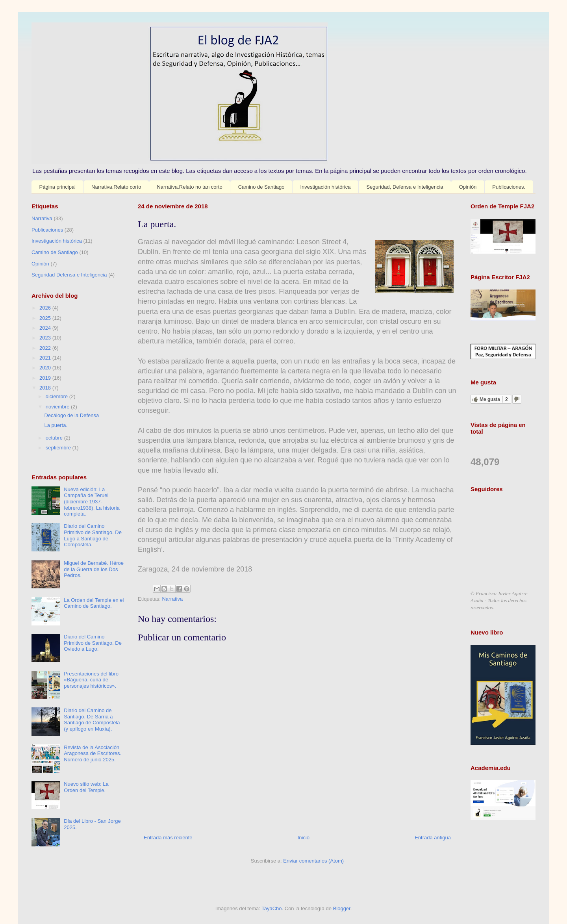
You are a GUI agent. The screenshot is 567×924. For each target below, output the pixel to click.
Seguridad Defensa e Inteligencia (69, 275)
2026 (46, 308)
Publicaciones (47, 230)
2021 (46, 358)
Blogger (342, 908)
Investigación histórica (325, 187)
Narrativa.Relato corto (116, 187)
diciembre (57, 396)
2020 (46, 368)
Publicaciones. (509, 187)
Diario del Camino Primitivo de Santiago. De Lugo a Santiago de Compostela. (93, 535)
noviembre (58, 407)
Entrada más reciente (168, 838)
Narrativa (172, 599)
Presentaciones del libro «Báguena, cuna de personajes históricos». (91, 680)
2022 (46, 348)
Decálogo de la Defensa (71, 415)
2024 (46, 328)
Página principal (58, 187)
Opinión (468, 187)
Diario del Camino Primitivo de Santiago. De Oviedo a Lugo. (93, 643)
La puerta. (56, 425)
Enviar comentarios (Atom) (313, 861)
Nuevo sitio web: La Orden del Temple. (86, 787)
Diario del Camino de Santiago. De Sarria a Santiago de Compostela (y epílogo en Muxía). (92, 720)
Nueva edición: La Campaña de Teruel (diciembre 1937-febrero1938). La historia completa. (92, 502)
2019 (46, 378)
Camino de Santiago (261, 187)
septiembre (59, 448)
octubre (55, 438)
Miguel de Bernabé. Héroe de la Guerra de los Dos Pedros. (94, 569)
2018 (46, 388)
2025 (46, 318)
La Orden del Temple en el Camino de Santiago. (94, 603)
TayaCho (271, 908)
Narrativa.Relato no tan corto (189, 187)
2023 (46, 338)
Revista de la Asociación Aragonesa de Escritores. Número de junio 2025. (93, 753)
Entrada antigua (433, 838)
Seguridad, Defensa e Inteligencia (405, 187)
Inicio (304, 838)
